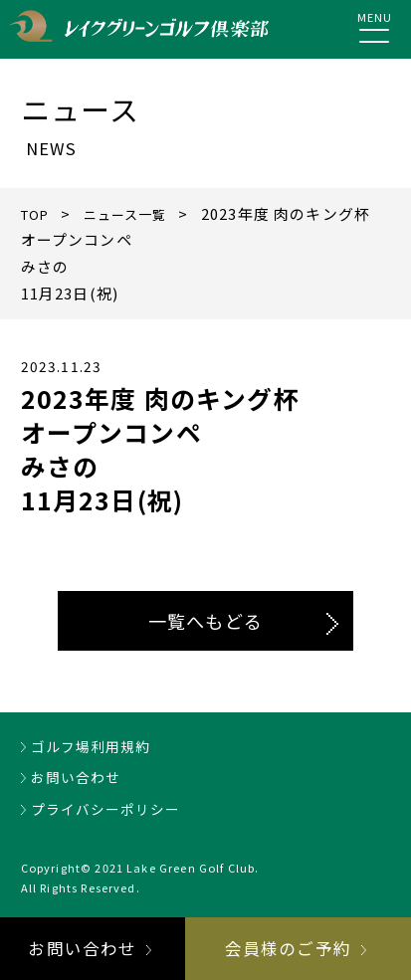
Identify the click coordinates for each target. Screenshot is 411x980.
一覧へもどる (205, 621)
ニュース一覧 (137, 213)
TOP (38, 213)
